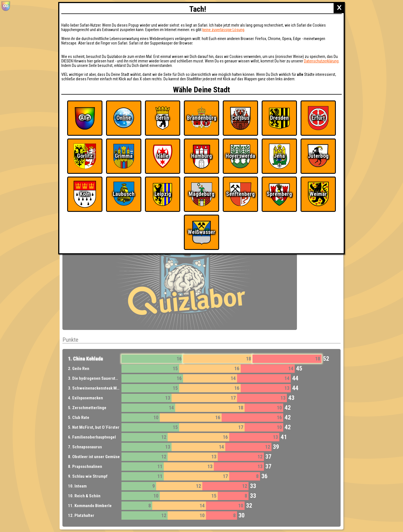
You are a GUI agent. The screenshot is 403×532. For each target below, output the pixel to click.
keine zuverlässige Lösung (223, 30)
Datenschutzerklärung (321, 61)
